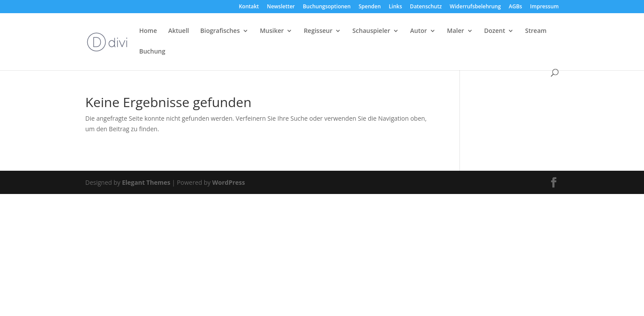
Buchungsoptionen (327, 7)
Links (395, 7)
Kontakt (249, 7)
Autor (419, 31)
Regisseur (318, 31)
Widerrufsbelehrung (475, 7)
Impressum (544, 7)
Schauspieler (371, 31)
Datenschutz (426, 7)
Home (148, 31)
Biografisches (220, 31)
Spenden (370, 7)
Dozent (495, 31)
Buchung (153, 52)
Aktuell (179, 31)
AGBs (516, 7)
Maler (456, 31)
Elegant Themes (146, 182)
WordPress (229, 182)
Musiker (272, 31)
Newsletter (281, 7)
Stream (536, 31)
